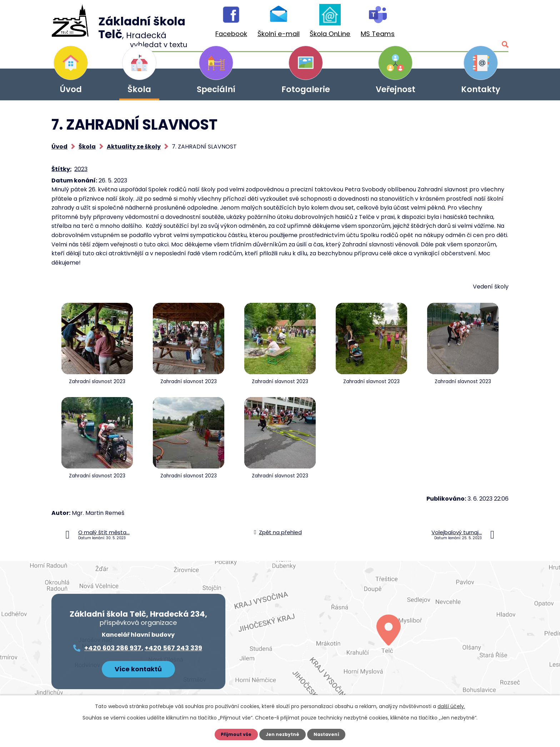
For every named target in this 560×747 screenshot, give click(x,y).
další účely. (451, 706)
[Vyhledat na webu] (471, 24)
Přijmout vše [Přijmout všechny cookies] (234, 735)
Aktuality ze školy (134, 147)
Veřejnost (396, 89)
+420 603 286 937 (113, 648)
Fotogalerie (306, 89)
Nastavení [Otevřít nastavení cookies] (329, 735)
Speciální (216, 89)
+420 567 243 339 (173, 648)
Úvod (71, 89)
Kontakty (481, 89)
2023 (81, 169)
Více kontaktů (138, 667)
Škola (139, 89)
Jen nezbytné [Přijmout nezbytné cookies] (283, 735)
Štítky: (61, 169)
